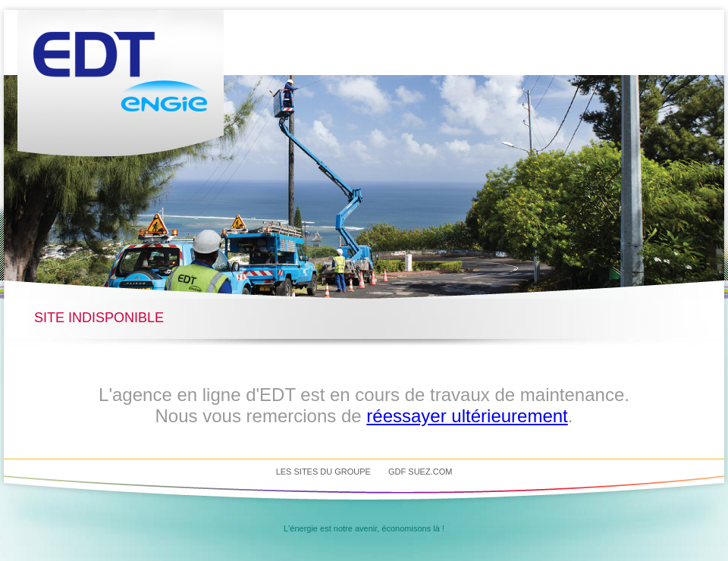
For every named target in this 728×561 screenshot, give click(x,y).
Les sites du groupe (323, 472)
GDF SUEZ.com (420, 472)
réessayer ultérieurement (467, 416)
